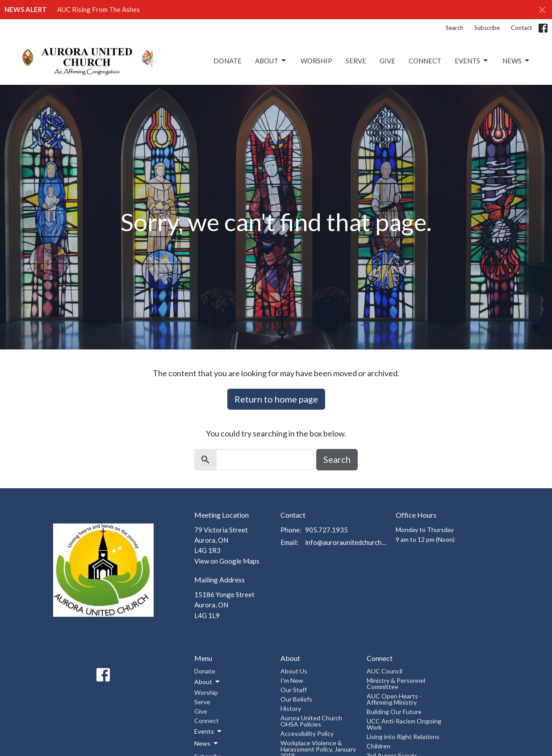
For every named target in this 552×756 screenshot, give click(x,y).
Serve (356, 61)
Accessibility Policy (307, 733)
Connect (425, 61)
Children (378, 746)
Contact (521, 28)
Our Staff (294, 690)
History (291, 708)
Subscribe (487, 28)
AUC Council (385, 671)
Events (472, 61)
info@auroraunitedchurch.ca (346, 542)
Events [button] (209, 731)
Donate (228, 61)
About (271, 61)
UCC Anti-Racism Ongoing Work (404, 724)
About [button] (208, 682)
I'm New (292, 680)
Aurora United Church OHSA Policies (311, 721)
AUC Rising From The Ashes (98, 9)
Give (387, 61)
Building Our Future (394, 712)
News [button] (207, 744)
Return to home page (276, 399)
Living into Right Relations (403, 737)
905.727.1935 (326, 530)
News (516, 61)
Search (454, 28)
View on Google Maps (227, 561)
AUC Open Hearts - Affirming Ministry (394, 699)
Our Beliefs (296, 699)
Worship (316, 61)
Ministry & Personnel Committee (396, 683)
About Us (294, 671)
